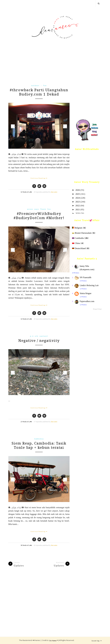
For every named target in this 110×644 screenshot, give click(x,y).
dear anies (54, 192)
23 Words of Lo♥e (26, 422)
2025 (78, 194)
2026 (78, 190)
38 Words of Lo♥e (26, 545)
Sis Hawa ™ (54, 641)
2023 (78, 202)
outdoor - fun (39, 86)
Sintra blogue (86, 293)
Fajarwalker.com (87, 301)
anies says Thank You (39, 209)
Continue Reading (39, 178)
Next (65, 126)
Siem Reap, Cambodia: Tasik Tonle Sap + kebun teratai (39, 445)
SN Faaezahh (85, 277)
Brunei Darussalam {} (84, 233)
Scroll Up (97, 641)
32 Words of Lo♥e (26, 192)
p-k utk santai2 (39, 336)
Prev (13, 126)
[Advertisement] (39, 66)
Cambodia (39, 439)
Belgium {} (79, 228)
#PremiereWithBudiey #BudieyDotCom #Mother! (39, 216)
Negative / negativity (39, 341)
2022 (78, 206)
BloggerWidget (97, 309)
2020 (78, 213)
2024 (78, 198)
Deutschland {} (81, 248)
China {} (78, 243)
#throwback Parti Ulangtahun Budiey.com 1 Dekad (39, 92)
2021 (78, 210)
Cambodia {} (80, 238)
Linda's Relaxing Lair (89, 285)
